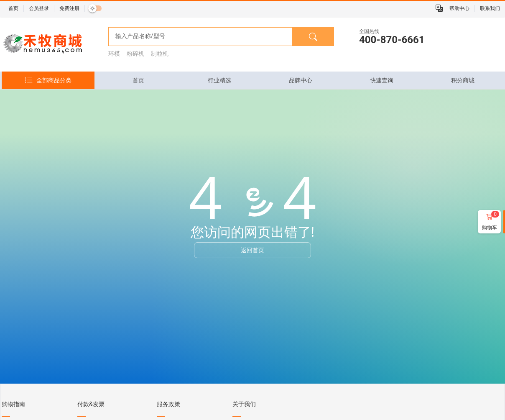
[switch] (95, 8)
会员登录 (39, 8)
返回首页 (252, 250)
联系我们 (490, 8)
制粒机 (160, 54)
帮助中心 (459, 8)
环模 (114, 54)
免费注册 (69, 8)
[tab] (138, 80)
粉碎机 (135, 54)
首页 (13, 8)
